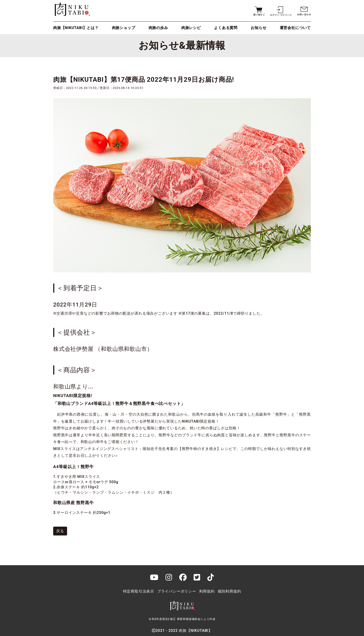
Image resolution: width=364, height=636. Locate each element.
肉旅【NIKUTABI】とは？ (76, 28)
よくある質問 (226, 28)
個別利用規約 (229, 591)
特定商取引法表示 (139, 591)
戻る (60, 531)
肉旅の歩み (158, 28)
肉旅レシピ (191, 28)
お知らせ (258, 28)
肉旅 (72, 9)
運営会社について (295, 28)
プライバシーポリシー (177, 591)
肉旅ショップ (124, 28)
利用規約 (207, 591)
